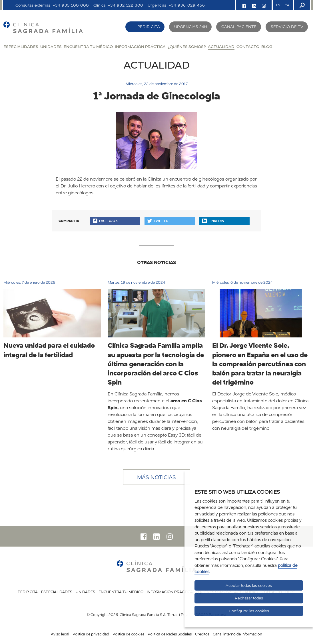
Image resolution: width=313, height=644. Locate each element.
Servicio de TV (287, 27)
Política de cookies (128, 634)
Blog (267, 46)
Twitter (158, 221)
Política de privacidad (91, 634)
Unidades (51, 46)
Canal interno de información (237, 634)
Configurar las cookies (249, 611)
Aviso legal (60, 634)
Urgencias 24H (191, 27)
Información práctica (140, 46)
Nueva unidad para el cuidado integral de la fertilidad (49, 350)
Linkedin (213, 221)
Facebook (105, 221)
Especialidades (21, 46)
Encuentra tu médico (88, 46)
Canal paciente (239, 27)
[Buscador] (302, 5)
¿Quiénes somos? (187, 46)
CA (287, 5)
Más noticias (156, 477)
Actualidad (221, 46)
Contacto (248, 46)
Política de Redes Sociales (170, 634)
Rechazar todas (249, 598)
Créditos (202, 634)
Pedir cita (149, 27)
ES (278, 5)
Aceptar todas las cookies (249, 585)
